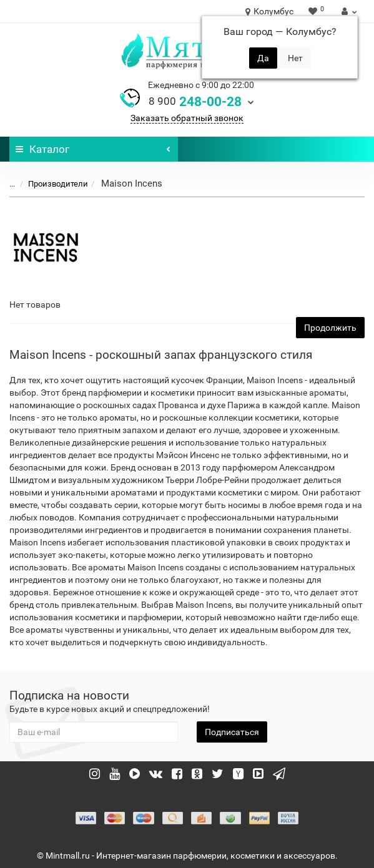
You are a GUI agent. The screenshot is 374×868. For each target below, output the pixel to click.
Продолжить (330, 328)
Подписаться (232, 732)
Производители (51, 184)
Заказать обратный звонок (187, 118)
